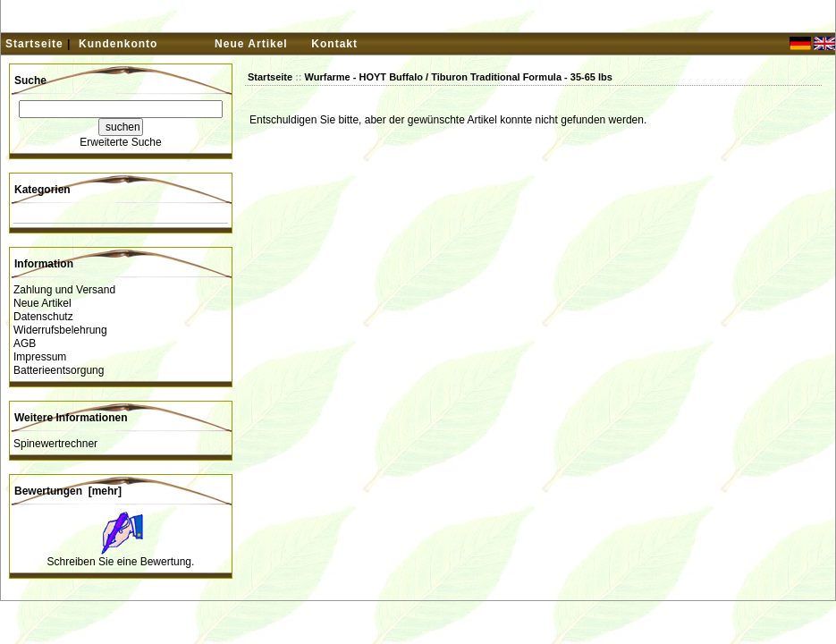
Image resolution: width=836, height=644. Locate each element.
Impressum (40, 357)
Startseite (34, 44)
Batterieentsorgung (59, 370)
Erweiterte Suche (120, 142)
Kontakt (334, 44)
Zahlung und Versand (64, 290)
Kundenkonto (118, 44)
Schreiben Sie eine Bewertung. (121, 562)
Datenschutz (43, 317)
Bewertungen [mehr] (68, 491)
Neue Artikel (251, 44)
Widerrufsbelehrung (60, 330)
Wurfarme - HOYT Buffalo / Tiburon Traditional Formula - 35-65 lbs (459, 77)
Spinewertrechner (55, 444)
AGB (25, 343)
